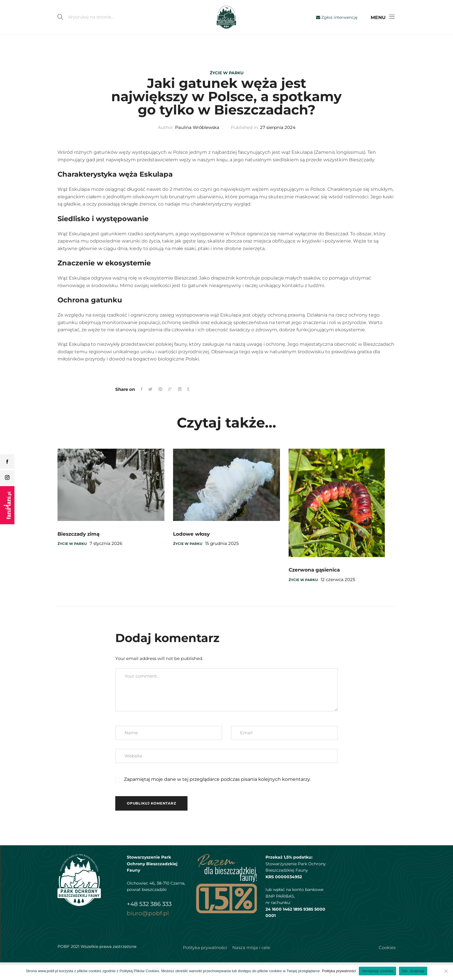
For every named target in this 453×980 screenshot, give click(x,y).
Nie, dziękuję (413, 971)
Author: (166, 143)
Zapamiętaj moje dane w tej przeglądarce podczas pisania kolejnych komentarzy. (217, 795)
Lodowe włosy (191, 549)
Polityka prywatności (339, 971)
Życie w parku (227, 73)
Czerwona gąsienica (314, 585)
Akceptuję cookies (377, 971)
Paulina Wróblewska (197, 143)
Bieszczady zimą (78, 549)
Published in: (245, 143)
